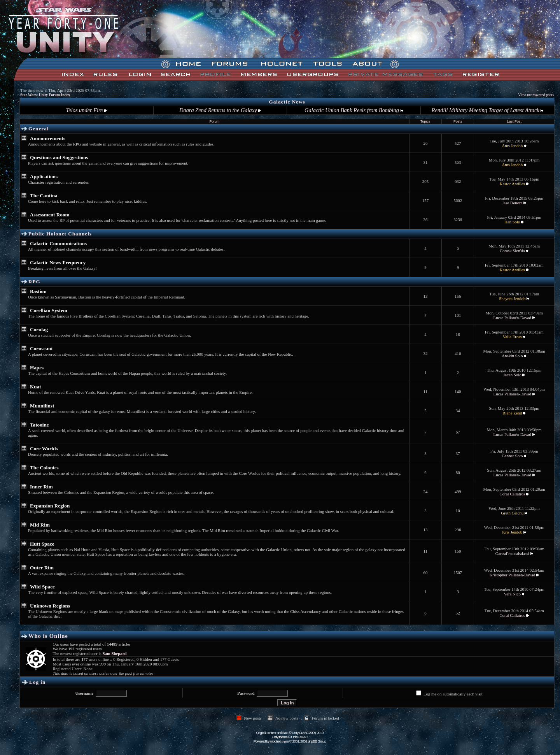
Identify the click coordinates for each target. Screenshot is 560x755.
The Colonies (44, 468)
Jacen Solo (512, 375)
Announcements (48, 138)
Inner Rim (41, 487)
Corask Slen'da (512, 251)
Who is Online (48, 636)
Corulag (39, 329)
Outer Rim (42, 568)
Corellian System (49, 310)
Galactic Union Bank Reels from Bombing (354, 110)
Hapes (37, 368)
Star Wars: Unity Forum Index (45, 95)
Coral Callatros (512, 494)
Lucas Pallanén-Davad (512, 318)
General (38, 129)
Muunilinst (42, 406)
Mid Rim (40, 525)
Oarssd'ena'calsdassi (512, 553)
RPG (34, 282)
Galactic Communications (58, 243)
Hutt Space (42, 544)
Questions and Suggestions (59, 157)
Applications (44, 176)
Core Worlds (44, 449)
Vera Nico (512, 594)
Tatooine (39, 425)
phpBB (285, 742)
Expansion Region (50, 506)
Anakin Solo (512, 356)
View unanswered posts (536, 95)
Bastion (38, 291)
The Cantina (44, 196)
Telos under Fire (87, 110)
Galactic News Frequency (58, 262)
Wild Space (42, 587)
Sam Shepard (114, 653)
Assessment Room (50, 215)
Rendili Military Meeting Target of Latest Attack (487, 110)
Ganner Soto (512, 456)
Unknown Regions (50, 606)
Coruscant (41, 349)
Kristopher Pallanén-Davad (512, 575)
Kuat (36, 387)
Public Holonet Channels (60, 234)
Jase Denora (512, 203)
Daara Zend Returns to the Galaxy (220, 110)
